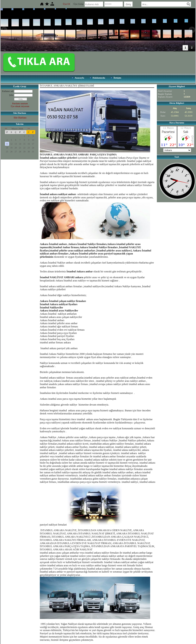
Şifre (11, 95)
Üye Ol (66, 4)
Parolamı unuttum (20, 103)
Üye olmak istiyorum (20, 106)
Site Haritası (20, 118)
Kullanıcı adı (8, 91)
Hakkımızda (99, 78)
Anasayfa (79, 78)
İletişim (117, 78)
